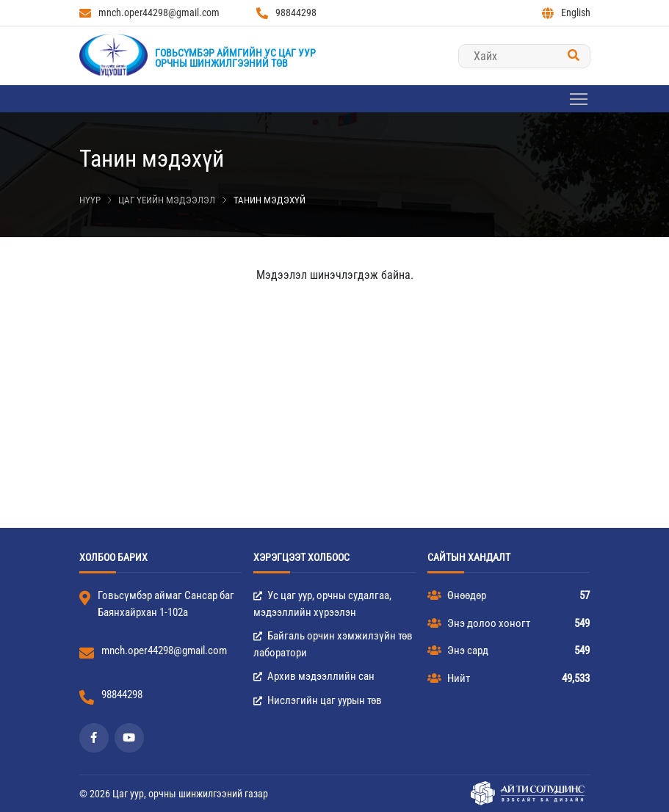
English (566, 13)
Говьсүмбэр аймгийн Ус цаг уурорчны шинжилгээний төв (235, 58)
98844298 (286, 13)
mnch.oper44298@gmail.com (149, 13)
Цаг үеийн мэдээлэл (167, 200)
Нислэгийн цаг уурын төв (318, 700)
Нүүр (90, 200)
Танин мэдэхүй (270, 200)
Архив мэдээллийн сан (314, 676)
